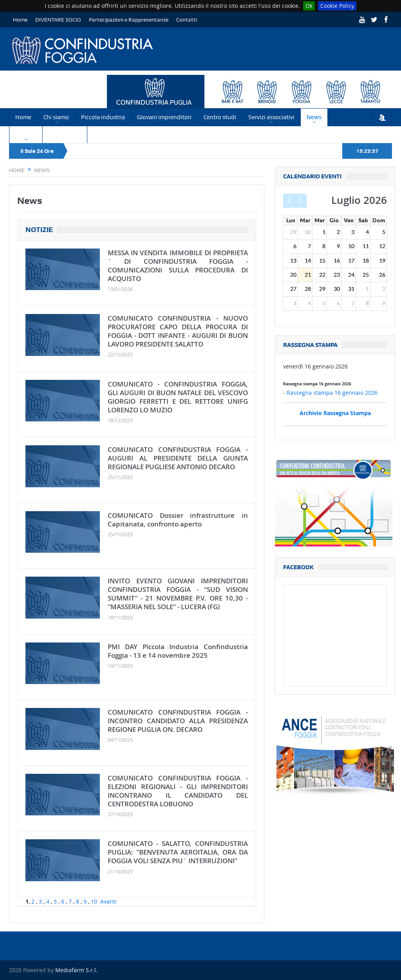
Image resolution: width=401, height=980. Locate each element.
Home (20, 20)
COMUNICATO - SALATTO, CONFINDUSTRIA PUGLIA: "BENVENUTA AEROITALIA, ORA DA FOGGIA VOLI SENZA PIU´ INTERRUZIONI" (178, 852)
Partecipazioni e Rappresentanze (129, 20)
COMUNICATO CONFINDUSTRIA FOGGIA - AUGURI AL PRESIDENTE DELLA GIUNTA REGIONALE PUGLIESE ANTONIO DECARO (178, 458)
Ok (309, 6)
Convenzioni (65, 134)
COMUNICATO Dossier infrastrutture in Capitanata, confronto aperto (178, 520)
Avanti (108, 901)
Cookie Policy (337, 6)
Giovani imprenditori (164, 117)
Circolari (26, 134)
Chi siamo (56, 117)
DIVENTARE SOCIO (58, 20)
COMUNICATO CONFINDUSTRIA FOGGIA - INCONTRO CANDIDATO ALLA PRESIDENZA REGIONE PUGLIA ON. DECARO (178, 721)
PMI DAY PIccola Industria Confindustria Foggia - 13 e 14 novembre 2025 (178, 651)
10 (94, 901)
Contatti (187, 20)
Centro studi (220, 117)
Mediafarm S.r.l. (76, 970)
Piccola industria (103, 117)
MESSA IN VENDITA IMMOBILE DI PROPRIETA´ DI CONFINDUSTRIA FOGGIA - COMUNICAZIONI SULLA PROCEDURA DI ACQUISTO (178, 266)
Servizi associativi (271, 117)
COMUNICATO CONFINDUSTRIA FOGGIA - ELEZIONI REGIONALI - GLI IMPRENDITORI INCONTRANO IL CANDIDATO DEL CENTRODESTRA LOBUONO (178, 791)
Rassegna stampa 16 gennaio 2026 (332, 393)
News (314, 117)
